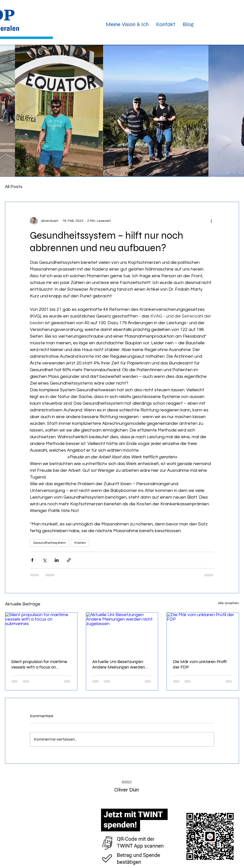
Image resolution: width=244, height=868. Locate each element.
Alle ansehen (228, 603)
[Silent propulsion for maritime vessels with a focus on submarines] (41, 633)
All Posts (14, 187)
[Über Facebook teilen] (32, 560)
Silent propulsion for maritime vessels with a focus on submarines (39, 664)
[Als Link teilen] (69, 560)
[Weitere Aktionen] (211, 221)
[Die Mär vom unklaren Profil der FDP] (203, 633)
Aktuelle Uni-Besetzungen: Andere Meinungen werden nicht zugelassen (119, 664)
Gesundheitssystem (50, 543)
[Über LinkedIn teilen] (57, 560)
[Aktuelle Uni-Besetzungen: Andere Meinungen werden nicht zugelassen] (122, 633)
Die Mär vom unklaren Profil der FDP (200, 664)
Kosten (80, 543)
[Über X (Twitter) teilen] (44, 560)
